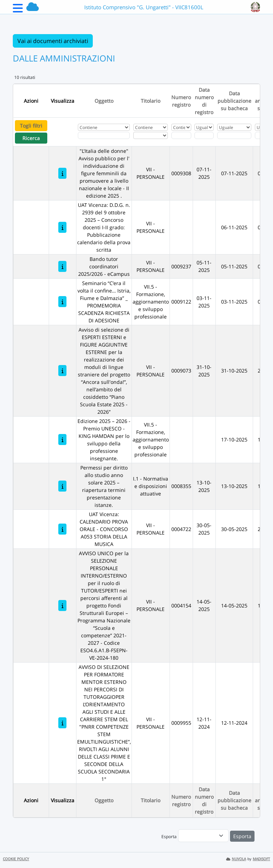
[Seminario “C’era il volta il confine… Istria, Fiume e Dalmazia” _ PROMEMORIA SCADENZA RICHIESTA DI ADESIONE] (62, 302)
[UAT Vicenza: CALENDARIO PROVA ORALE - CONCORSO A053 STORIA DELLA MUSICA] (62, 529)
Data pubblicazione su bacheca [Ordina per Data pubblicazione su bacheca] (234, 101)
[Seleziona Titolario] (151, 135)
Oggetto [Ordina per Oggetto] (104, 101)
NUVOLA (236, 859)
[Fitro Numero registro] (181, 135)
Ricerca (31, 138)
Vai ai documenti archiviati (53, 41)
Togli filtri (31, 126)
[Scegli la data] (204, 135)
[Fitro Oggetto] (104, 135)
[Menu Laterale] (18, 10)
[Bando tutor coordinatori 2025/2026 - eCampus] (62, 266)
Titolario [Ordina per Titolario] (151, 101)
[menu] (203, 836)
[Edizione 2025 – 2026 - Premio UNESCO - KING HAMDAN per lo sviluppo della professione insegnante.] (62, 440)
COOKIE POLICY (16, 859)
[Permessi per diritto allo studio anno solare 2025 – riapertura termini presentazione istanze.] (62, 486)
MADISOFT (261, 859)
